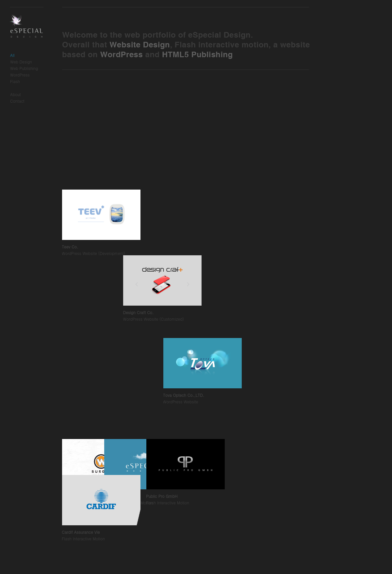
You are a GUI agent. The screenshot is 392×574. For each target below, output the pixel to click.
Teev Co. (70, 332)
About (16, 94)
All (12, 55)
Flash (15, 81)
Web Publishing (24, 68)
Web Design (21, 62)
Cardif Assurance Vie (81, 532)
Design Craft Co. (123, 433)
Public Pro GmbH (162, 496)
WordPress (20, 75)
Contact (17, 101)
